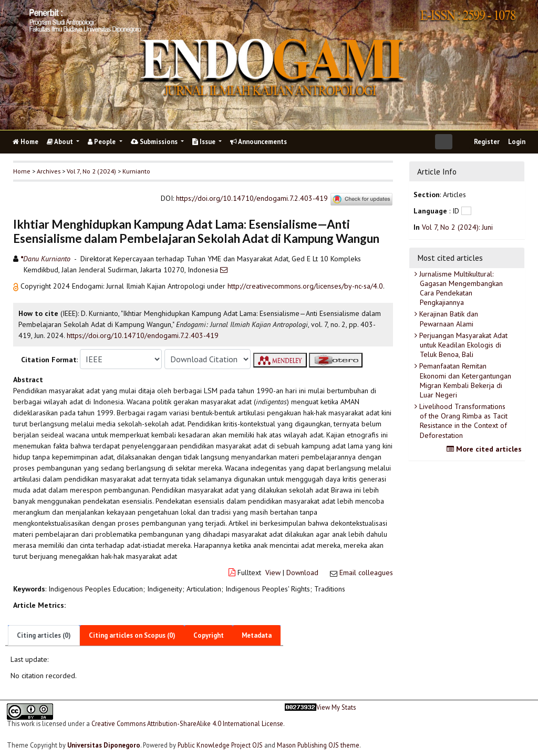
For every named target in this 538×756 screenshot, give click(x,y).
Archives (49, 171)
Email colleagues (366, 573)
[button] (17, 286)
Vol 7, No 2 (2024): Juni (457, 227)
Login (517, 142)
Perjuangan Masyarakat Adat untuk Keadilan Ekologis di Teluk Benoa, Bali (462, 345)
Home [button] (22, 171)
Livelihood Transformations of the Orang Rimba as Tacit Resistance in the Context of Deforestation (462, 421)
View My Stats (336, 707)
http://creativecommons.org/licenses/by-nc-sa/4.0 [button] (305, 286)
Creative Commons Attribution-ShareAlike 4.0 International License (187, 723)
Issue (205, 142)
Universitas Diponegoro (104, 745)
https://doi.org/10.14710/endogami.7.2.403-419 (252, 198)
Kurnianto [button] (136, 171)
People (102, 142)
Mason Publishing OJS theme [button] (318, 745)
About (61, 142)
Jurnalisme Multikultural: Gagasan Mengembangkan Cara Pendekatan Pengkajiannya (460, 288)
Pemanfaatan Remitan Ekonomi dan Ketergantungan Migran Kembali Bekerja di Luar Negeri (464, 380)
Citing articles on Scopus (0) (132, 635)
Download (302, 573)
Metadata (257, 635)
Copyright (209, 635)
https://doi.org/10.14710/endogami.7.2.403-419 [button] (143, 335)
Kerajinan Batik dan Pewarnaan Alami (448, 319)
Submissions (155, 142)
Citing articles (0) (44, 635)
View (273, 573)
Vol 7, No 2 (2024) (91, 171)
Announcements (258, 142)
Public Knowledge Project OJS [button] (220, 745)
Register (487, 142)
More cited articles (485, 449)
